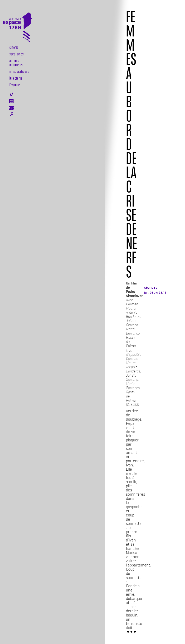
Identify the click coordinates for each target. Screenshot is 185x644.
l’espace (15, 85)
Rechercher (12, 114)
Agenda (12, 101)
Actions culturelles (16, 63)
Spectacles (17, 54)
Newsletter (12, 94)
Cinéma (14, 47)
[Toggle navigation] (27, 37)
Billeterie (12, 108)
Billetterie (16, 78)
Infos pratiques (19, 71)
